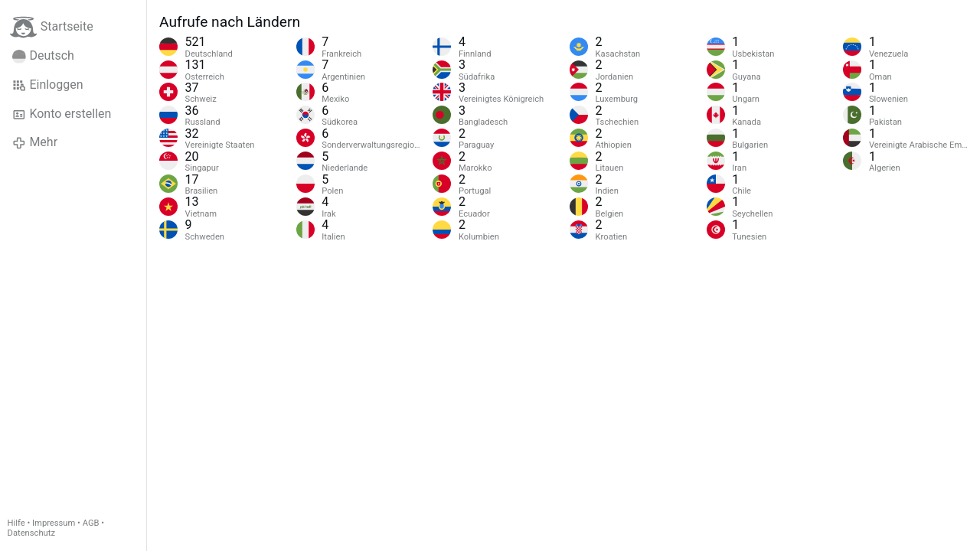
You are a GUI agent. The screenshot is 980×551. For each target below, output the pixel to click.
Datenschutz (31, 533)
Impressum (54, 523)
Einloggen (48, 85)
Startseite (52, 27)
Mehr (35, 142)
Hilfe (16, 523)
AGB (91, 523)
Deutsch (43, 56)
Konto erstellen (62, 114)
